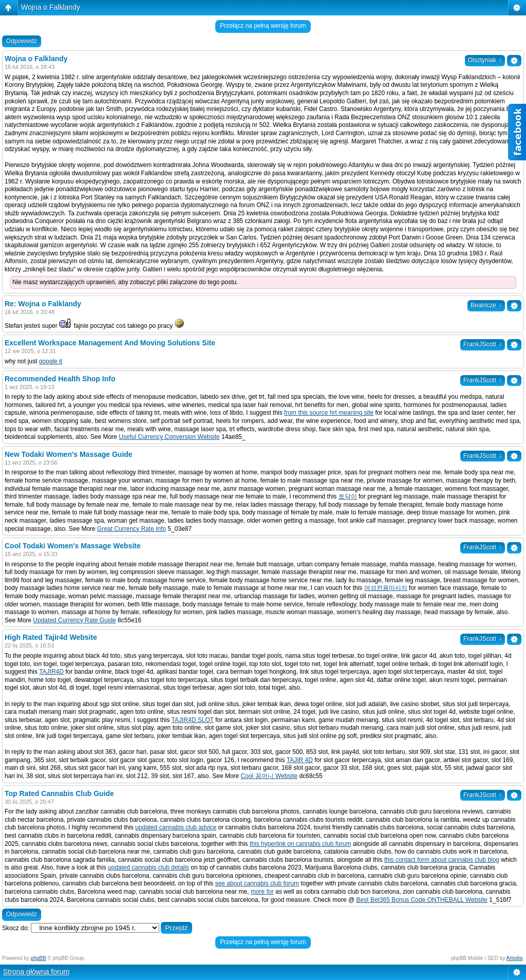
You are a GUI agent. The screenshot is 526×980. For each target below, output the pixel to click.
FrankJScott (483, 344)
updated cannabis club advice (176, 827)
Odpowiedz (22, 41)
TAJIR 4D (300, 760)
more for (262, 892)
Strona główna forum (36, 972)
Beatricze (486, 305)
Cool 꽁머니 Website (269, 776)
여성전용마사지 (386, 588)
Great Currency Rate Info (131, 529)
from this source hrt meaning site (329, 413)
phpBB (39, 958)
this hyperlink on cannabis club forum (300, 844)
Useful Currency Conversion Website (169, 437)
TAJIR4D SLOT (193, 720)
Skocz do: (16, 928)
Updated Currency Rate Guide (74, 620)
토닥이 (348, 496)
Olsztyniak (485, 60)
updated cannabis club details (148, 867)
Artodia (515, 958)
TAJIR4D (51, 672)
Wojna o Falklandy (51, 7)
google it (51, 361)
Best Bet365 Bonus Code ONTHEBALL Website (422, 900)
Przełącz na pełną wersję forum (263, 26)
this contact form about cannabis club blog (442, 860)
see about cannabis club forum (257, 883)
